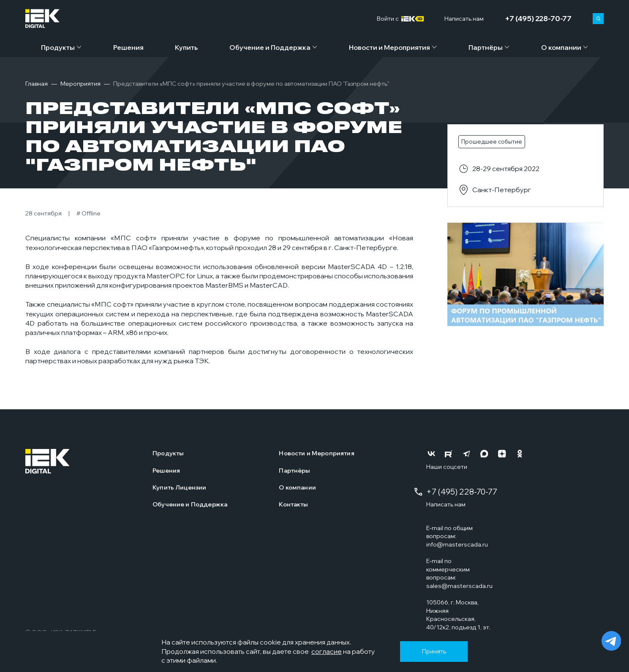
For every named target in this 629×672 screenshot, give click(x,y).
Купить (186, 47)
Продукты (58, 47)
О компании (561, 47)
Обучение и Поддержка (270, 47)
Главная (37, 84)
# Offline (88, 213)
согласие (327, 651)
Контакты (293, 504)
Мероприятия (80, 84)
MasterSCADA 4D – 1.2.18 (370, 267)
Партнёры (486, 47)
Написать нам (446, 504)
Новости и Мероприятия (389, 47)
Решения (128, 47)
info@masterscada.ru (457, 544)
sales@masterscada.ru (459, 586)
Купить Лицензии (179, 487)
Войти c (400, 19)
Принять (434, 651)
